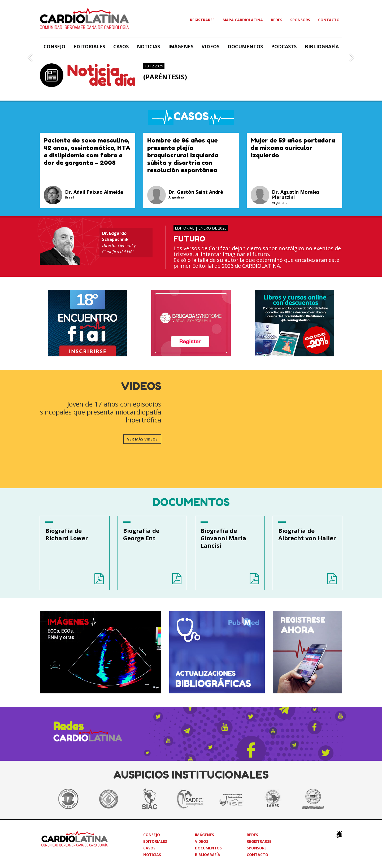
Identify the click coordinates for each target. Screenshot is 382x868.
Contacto (329, 20)
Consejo (54, 46)
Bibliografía (322, 46)
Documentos (245, 46)
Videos (210, 46)
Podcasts (284, 46)
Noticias (148, 46)
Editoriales (89, 46)
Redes (277, 20)
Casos (121, 46)
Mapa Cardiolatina (243, 20)
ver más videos (142, 439)
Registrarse (202, 20)
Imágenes (181, 46)
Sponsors (300, 20)
